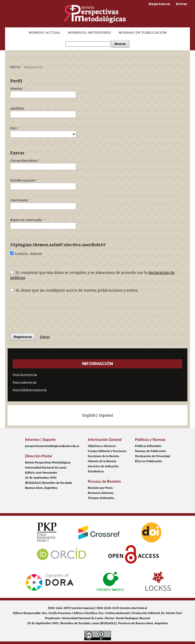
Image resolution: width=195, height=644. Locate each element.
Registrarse (159, 4)
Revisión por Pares (100, 488)
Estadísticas (96, 471)
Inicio (15, 67)
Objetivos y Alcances (102, 446)
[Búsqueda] (88, 44)
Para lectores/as (25, 375)
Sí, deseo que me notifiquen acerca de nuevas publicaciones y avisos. (74, 290)
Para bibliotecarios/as (30, 390)
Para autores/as (25, 382)
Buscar (120, 44)
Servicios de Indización (103, 466)
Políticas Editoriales (148, 446)
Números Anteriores (90, 32)
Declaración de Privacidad (153, 456)
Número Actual (45, 32)
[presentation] (49, 310)
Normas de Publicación (143, 32)
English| (91, 415)
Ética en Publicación (149, 461)
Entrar (182, 4)
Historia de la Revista (102, 461)
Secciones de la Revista (103, 456)
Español (106, 415)
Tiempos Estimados (101, 498)
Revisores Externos (101, 493)
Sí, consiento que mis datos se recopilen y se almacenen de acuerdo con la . (92, 275)
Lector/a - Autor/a (26, 254)
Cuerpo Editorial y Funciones (107, 451)
